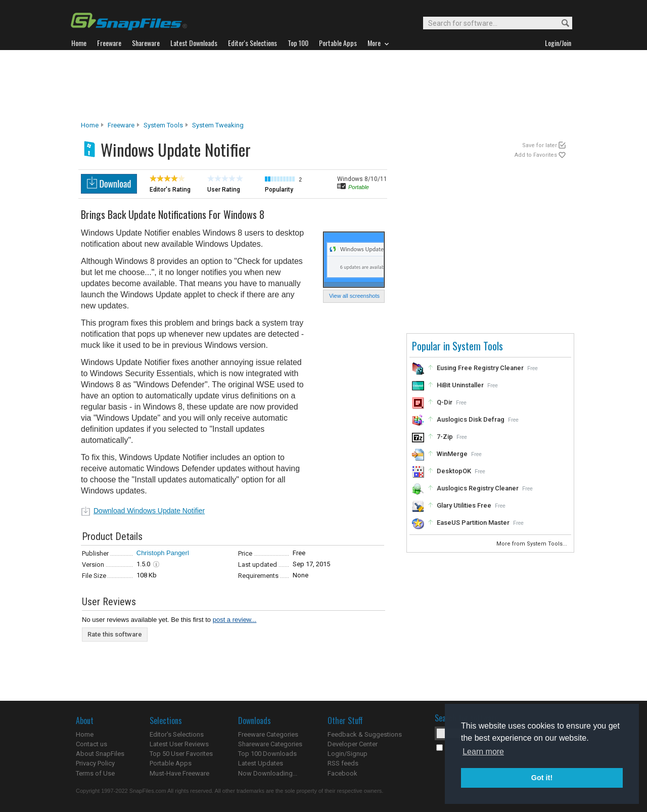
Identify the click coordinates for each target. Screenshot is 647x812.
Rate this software (115, 634)
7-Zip (445, 437)
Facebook (342, 773)
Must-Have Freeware (179, 773)
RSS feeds (343, 763)
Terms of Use (95, 773)
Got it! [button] (542, 778)
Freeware (121, 125)
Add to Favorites (536, 155)
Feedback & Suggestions (365, 734)
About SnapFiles (100, 754)
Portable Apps (171, 763)
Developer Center (353, 744)
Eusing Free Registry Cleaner (480, 368)
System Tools (163, 125)
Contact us (91, 744)
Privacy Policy (95, 763)
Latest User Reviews (179, 744)
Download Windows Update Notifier (149, 511)
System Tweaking (218, 125)
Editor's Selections (177, 734)
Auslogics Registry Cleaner (478, 488)
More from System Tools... (533, 544)
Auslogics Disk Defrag (471, 419)
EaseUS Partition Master (473, 523)
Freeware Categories (268, 734)
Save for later (540, 145)
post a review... (235, 620)
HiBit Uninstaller (460, 385)
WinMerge (452, 454)
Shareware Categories (270, 744)
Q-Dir (445, 402)
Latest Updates (261, 763)
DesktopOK (454, 471)
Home (90, 125)
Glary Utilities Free (464, 505)
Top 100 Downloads (267, 754)
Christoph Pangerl (163, 553)
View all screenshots (354, 296)
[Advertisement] (323, 85)
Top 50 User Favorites (181, 754)
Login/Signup (348, 754)
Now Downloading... (268, 773)
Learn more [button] (483, 752)
